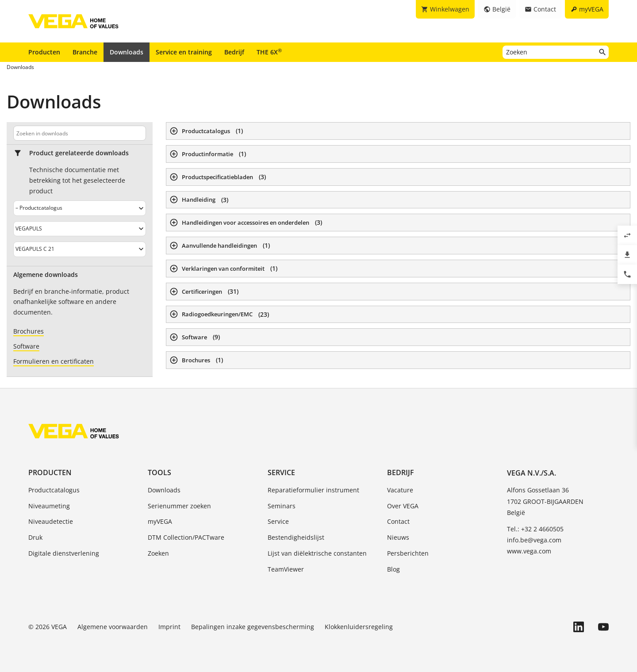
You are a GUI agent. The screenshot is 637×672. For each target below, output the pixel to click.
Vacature (400, 490)
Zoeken (158, 553)
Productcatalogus (54, 490)
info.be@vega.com (534, 540)
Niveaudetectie (51, 521)
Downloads (127, 52)
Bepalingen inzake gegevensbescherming (253, 627)
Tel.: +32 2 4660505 (535, 529)
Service (281, 472)
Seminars (282, 506)
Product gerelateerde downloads (79, 153)
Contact (398, 521)
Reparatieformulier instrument (313, 490)
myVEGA (160, 521)
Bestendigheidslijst (296, 537)
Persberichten (408, 553)
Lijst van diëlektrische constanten (317, 553)
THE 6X (269, 52)
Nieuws (398, 537)
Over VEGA (403, 506)
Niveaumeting (49, 506)
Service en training (184, 52)
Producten (44, 52)
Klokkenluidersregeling (359, 627)
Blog (393, 569)
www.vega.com (529, 551)
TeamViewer (286, 569)
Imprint (169, 627)
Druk (35, 537)
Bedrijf (234, 52)
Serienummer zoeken (179, 506)
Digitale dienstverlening (64, 553)
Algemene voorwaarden (113, 627)
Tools (159, 472)
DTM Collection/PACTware (186, 537)
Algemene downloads (46, 275)
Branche (85, 52)
